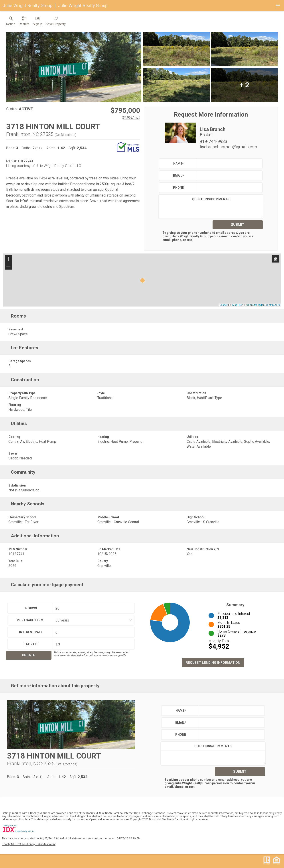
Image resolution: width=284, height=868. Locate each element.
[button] (37, 22)
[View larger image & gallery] (74, 67)
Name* (178, 164)
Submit (238, 225)
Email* (178, 176)
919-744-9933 (213, 141)
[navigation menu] (278, 6)
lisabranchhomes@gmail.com (228, 147)
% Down (31, 608)
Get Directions (65, 135)
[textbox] (228, 164)
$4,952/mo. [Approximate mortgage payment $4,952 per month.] (131, 117)
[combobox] (92, 620)
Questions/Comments (211, 199)
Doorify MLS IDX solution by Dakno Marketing (29, 844)
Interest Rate (31, 632)
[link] (11, 22)
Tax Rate (31, 644)
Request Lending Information (213, 663)
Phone (178, 188)
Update (29, 655)
